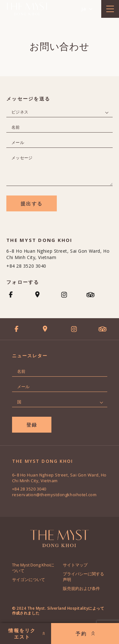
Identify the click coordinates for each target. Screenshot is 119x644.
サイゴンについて (29, 579)
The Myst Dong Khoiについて (33, 568)
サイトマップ (75, 565)
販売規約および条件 (81, 588)
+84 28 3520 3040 (26, 266)
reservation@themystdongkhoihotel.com (54, 495)
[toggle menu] (110, 9)
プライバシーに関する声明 (83, 577)
